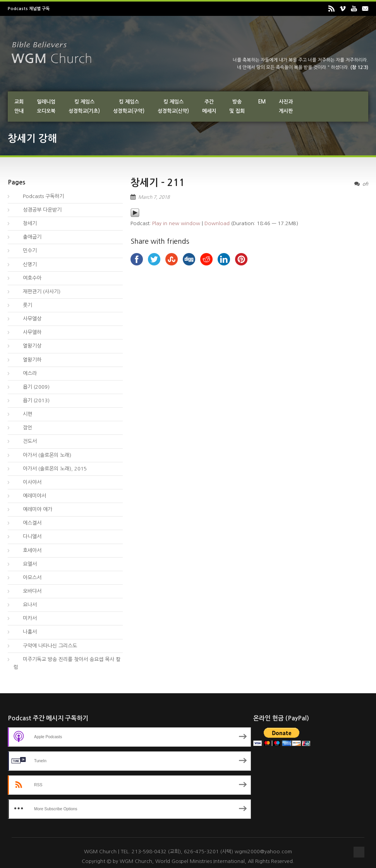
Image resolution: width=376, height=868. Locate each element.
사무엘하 (27, 332)
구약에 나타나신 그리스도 (45, 646)
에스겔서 (27, 523)
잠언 (23, 428)
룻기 (23, 305)
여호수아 (27, 278)
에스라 (25, 373)
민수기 (25, 251)
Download (217, 223)
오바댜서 (27, 591)
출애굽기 (27, 237)
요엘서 (25, 564)
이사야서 (27, 482)
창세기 (25, 223)
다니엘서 (27, 536)
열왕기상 (27, 346)
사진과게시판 (286, 106)
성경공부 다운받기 (38, 210)
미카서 (25, 618)
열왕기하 (27, 360)
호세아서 (27, 550)
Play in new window (176, 223)
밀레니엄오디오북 (46, 106)
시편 (23, 414)
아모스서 (27, 578)
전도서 (25, 441)
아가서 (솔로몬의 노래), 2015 (50, 469)
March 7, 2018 (154, 197)
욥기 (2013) (32, 400)
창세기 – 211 (158, 183)
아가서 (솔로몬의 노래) (42, 455)
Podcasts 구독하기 (39, 196)
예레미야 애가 (33, 509)
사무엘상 (27, 319)
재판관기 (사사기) (37, 292)
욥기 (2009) (32, 387)
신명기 (25, 264)
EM (262, 102)
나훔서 (25, 632)
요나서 (25, 605)
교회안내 (19, 106)
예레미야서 (30, 496)
